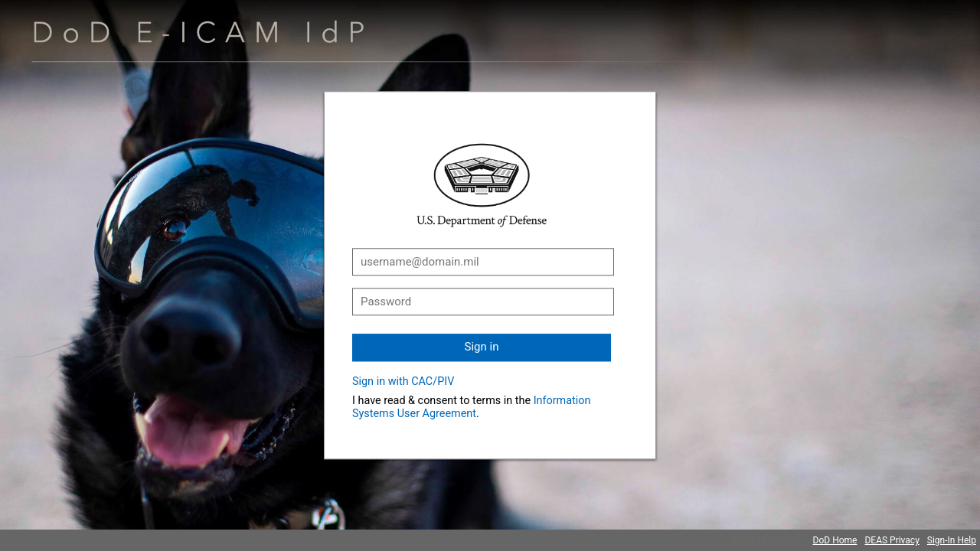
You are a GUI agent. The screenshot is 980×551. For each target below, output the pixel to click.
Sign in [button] (482, 347)
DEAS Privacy (892, 540)
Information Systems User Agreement (471, 407)
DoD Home (835, 540)
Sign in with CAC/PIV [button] (403, 381)
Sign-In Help (952, 540)
